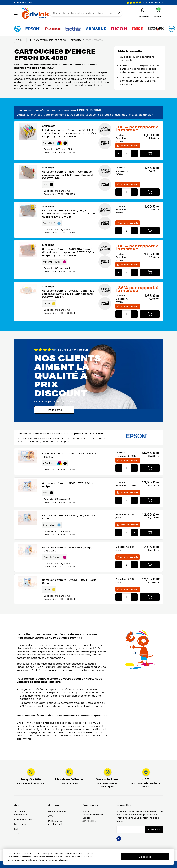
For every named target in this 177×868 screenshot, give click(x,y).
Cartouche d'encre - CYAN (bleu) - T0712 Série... (69, 517)
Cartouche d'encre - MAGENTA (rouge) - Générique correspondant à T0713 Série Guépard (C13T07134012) (69, 252)
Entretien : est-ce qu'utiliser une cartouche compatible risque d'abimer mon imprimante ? (140, 69)
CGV (51, 816)
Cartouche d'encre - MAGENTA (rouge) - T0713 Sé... (68, 549)
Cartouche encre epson (54, 40)
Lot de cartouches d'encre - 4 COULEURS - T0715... (69, 455)
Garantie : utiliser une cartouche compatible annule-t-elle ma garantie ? (140, 81)
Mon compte (21, 824)
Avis (17, 834)
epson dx (78, 40)
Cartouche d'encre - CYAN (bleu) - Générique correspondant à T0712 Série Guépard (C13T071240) (69, 214)
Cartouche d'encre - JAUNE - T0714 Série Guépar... (69, 582)
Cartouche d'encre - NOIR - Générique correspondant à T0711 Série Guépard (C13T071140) (67, 175)
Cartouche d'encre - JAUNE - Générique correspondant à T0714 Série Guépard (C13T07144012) (68, 294)
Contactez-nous (23, 2)
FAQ (16, 829)
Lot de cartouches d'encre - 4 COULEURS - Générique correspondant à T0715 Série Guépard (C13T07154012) (69, 133)
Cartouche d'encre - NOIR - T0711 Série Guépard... (68, 485)
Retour (21, 40)
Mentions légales (57, 811)
